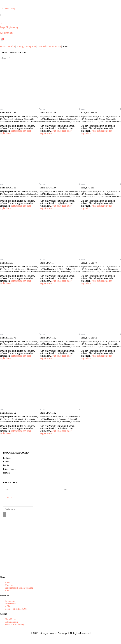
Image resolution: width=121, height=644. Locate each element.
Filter (9, 497)
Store (5, 9)
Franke (11, 47)
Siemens (7, 473)
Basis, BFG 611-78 (89, 263)
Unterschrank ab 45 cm (49, 47)
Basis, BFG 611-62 (48, 338)
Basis (2, 109)
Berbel (6, 462)
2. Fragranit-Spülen (26, 47)
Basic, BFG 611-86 (8, 113)
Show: (4, 58)
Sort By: (4, 52)
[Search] (5, 515)
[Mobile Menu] (2, 15)
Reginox (7, 458)
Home (3, 47)
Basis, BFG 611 (87, 188)
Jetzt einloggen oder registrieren (16, 132)
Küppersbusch (9, 469)
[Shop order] (20, 52)
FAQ (13, 9)
